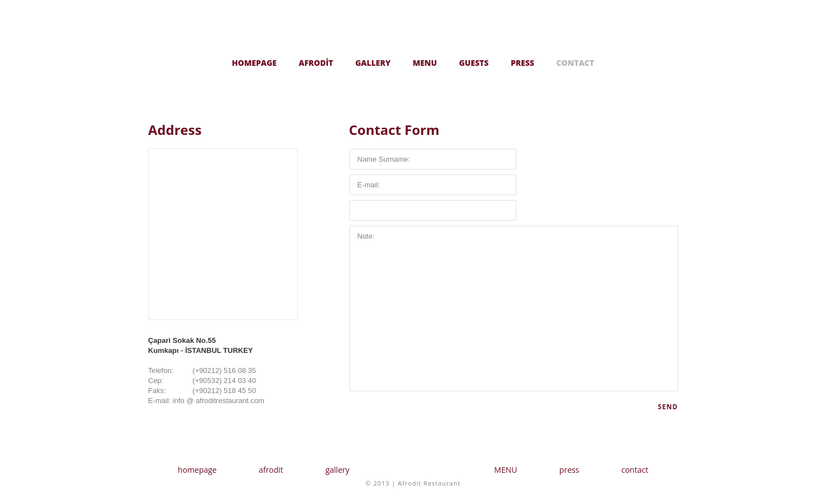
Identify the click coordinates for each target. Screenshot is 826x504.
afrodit (271, 470)
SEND (668, 407)
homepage (197, 470)
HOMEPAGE (254, 63)
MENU (425, 63)
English (667, 61)
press (569, 470)
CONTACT (576, 63)
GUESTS (474, 63)
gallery (337, 470)
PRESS (523, 63)
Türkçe (645, 61)
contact (635, 470)
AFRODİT (316, 63)
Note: (514, 309)
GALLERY (373, 63)
